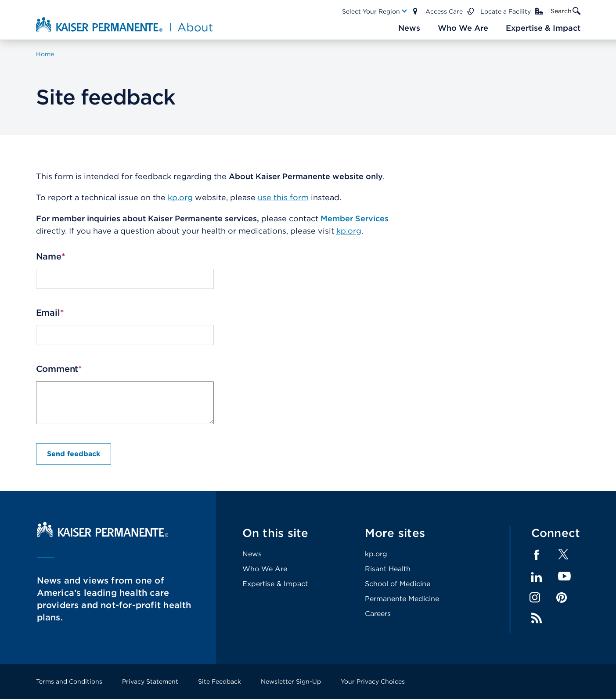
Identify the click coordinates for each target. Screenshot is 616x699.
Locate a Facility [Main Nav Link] (506, 11)
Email (48, 313)
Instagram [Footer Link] (535, 598)
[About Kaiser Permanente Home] (125, 24)
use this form (283, 197)
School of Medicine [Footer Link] (398, 584)
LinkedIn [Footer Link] (537, 577)
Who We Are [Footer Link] (265, 569)
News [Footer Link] (252, 554)
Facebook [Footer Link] (537, 555)
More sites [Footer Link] (395, 533)
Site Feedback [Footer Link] (220, 681)
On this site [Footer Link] (276, 533)
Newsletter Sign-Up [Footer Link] (291, 681)
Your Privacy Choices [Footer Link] (373, 681)
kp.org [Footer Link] (376, 554)
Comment (57, 369)
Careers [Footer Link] (378, 614)
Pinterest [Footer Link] (562, 598)
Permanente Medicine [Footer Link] (402, 599)
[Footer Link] (563, 557)
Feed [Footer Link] (537, 618)
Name (49, 256)
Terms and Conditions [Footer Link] (69, 681)
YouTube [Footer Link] (564, 577)
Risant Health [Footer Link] (388, 569)
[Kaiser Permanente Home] (103, 535)
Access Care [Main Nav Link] (444, 11)
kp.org (180, 197)
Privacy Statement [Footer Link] (150, 681)
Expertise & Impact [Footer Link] (275, 584)
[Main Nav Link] (375, 11)
